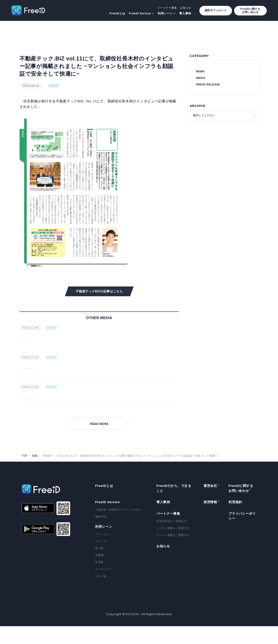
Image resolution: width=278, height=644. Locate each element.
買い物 (99, 566)
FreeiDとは (117, 13)
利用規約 (235, 520)
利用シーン (165, 13)
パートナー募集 (167, 8)
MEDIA (54, 86)
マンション (102, 552)
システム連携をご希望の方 (173, 546)
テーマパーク (103, 587)
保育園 (99, 580)
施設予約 (101, 534)
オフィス (101, 559)
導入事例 (185, 13)
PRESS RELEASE (208, 85)
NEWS (200, 72)
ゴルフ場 (101, 594)
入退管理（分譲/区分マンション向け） (119, 528)
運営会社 (210, 503)
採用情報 (210, 520)
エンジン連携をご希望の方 (173, 553)
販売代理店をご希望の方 (172, 539)
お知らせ (186, 8)
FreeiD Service (140, 13)
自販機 (99, 573)
